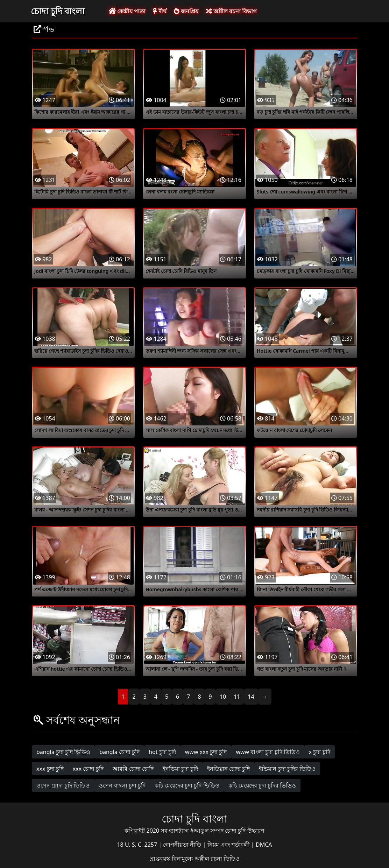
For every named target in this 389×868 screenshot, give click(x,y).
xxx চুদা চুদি (50, 769)
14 (251, 697)
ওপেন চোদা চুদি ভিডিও (63, 785)
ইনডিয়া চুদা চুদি (180, 769)
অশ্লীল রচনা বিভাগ (231, 11)
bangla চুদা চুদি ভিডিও (63, 752)
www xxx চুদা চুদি (206, 752)
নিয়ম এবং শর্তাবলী (229, 845)
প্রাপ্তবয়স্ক (161, 859)
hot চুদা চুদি (162, 752)
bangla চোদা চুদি (119, 752)
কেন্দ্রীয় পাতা (127, 11)
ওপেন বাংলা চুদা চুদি (122, 785)
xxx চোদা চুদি (88, 769)
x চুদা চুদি (320, 752)
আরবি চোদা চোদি (133, 769)
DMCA (264, 845)
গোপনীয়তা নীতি (183, 845)
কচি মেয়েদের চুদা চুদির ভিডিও (262, 785)
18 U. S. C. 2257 (138, 845)
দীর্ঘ (160, 11)
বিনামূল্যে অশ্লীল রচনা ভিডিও (206, 859)
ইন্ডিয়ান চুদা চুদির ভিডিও (287, 769)
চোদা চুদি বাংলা (58, 11)
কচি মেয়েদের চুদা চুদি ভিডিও (187, 785)
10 (223, 697)
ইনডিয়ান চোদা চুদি (228, 769)
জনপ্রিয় (186, 11)
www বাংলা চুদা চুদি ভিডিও (268, 752)
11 (237, 697)
